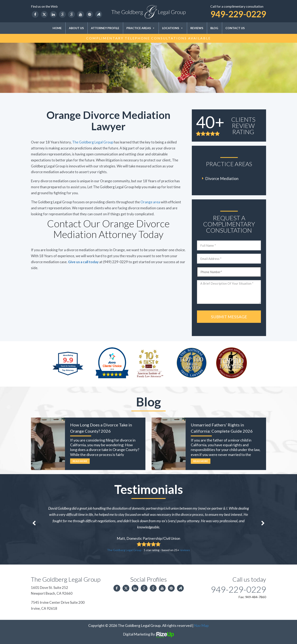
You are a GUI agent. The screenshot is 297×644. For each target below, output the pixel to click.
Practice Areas (141, 28)
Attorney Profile (105, 28)
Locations (173, 28)
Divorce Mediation (222, 178)
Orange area (150, 202)
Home (57, 28)
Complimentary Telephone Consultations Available (148, 38)
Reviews (197, 28)
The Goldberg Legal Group (93, 142)
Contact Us (235, 28)
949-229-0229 (238, 14)
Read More (80, 461)
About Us (76, 28)
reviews (185, 550)
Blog (214, 28)
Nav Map (201, 625)
